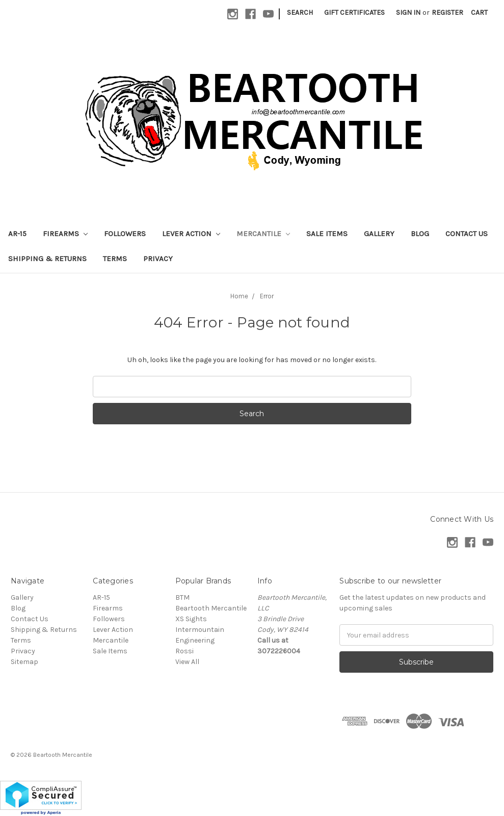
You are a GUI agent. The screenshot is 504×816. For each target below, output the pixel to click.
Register (447, 12)
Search (300, 12)
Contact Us (467, 234)
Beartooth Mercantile (211, 608)
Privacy (158, 259)
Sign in (408, 12)
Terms (115, 259)
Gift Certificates (354, 12)
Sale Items (327, 234)
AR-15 (17, 234)
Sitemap (24, 662)
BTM (182, 597)
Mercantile (263, 234)
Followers (125, 234)
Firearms (65, 234)
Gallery (379, 234)
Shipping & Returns (47, 259)
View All (187, 662)
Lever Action (191, 234)
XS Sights (191, 619)
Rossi (184, 651)
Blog (420, 234)
